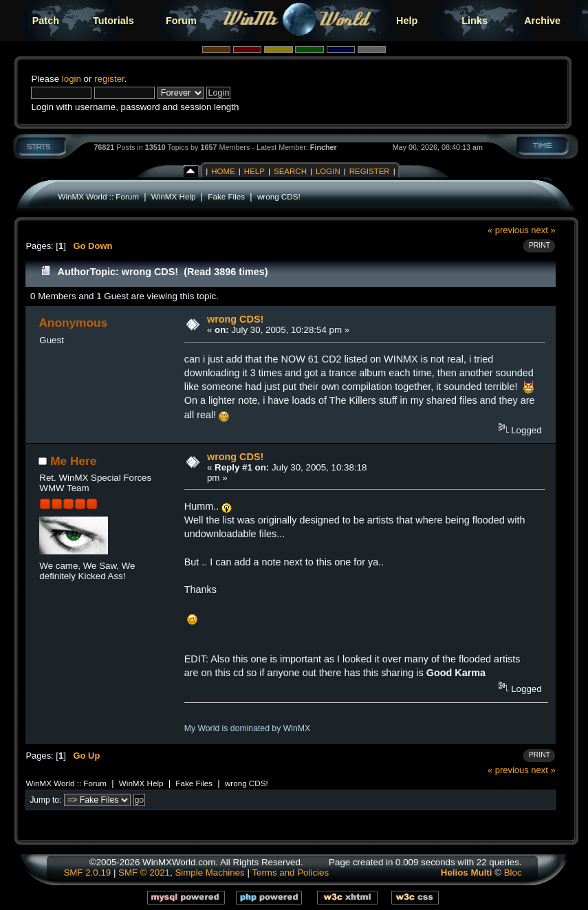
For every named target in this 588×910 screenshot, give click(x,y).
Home (223, 171)
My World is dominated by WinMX (247, 728)
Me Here (73, 461)
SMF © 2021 (144, 873)
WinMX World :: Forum (98, 196)
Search (290, 171)
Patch (46, 21)
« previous (508, 230)
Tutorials (113, 21)
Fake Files (226, 196)
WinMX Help (174, 196)
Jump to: (45, 800)
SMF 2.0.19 (87, 873)
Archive (542, 21)
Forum (181, 21)
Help (407, 21)
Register (370, 171)
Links (475, 21)
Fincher (324, 147)
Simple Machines (209, 873)
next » (543, 230)
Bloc (513, 873)
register (109, 79)
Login (328, 171)
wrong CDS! (279, 196)
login (72, 79)
